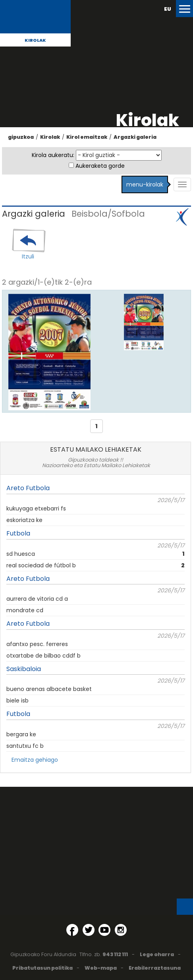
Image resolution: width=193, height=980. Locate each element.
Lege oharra (157, 954)
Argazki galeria (135, 137)
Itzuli (28, 256)
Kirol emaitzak (87, 137)
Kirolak (35, 40)
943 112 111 (115, 954)
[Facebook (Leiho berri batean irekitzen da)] (72, 930)
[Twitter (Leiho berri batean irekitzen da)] (89, 930)
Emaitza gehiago (35, 760)
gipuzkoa (21, 137)
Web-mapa (101, 968)
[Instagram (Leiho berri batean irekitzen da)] (121, 930)
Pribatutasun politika (42, 968)
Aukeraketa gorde (100, 166)
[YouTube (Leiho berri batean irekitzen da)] (104, 930)
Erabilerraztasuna (155, 968)
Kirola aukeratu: (53, 155)
